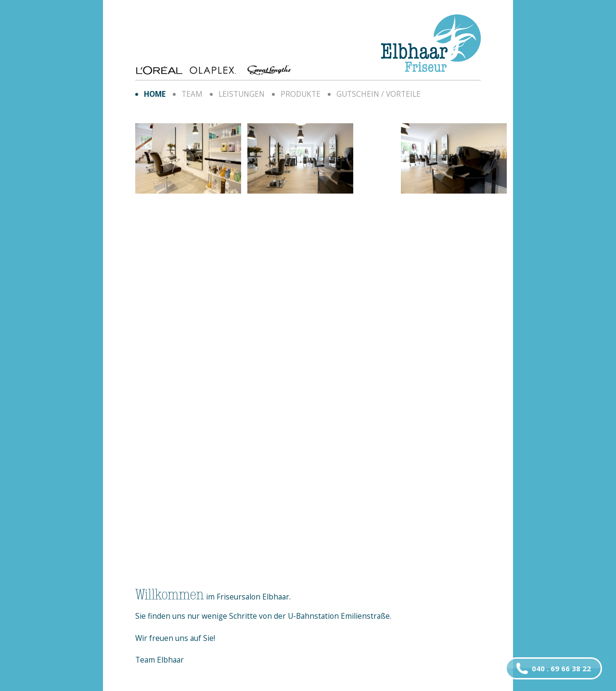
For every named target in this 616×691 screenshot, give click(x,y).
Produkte (301, 94)
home (155, 94)
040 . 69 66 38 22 (554, 668)
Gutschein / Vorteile (379, 94)
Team (192, 94)
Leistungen (242, 94)
